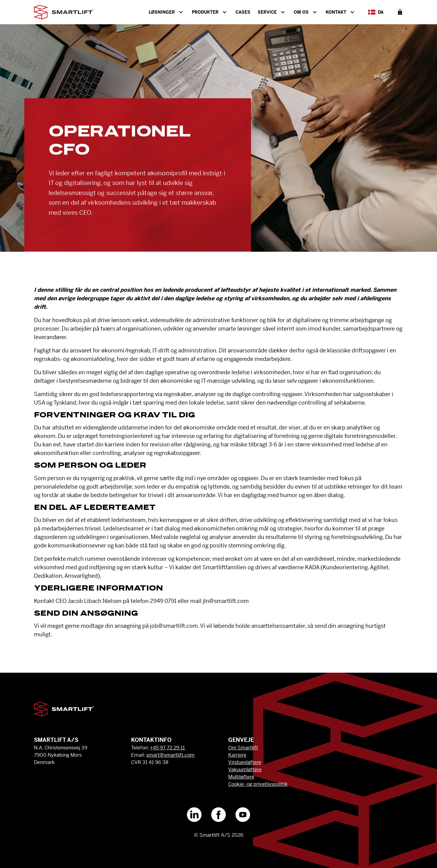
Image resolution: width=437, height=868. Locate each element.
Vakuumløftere (245, 770)
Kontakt (341, 12)
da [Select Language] (376, 12)
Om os (306, 12)
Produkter (210, 12)
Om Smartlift (243, 748)
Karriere (237, 755)
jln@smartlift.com (226, 601)
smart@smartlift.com (170, 755)
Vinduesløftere (245, 762)
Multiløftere (241, 777)
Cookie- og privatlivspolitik (258, 784)
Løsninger (167, 12)
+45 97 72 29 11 (167, 748)
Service (272, 12)
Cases (243, 12)
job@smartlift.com (174, 626)
